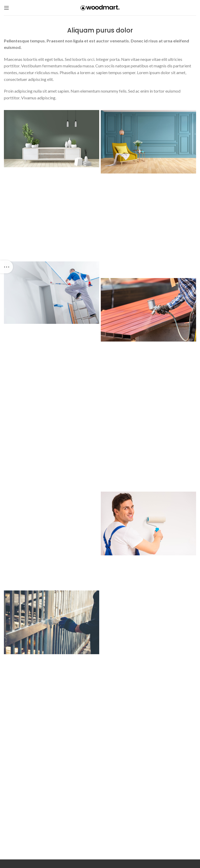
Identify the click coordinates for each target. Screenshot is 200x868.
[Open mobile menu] (7, 8)
